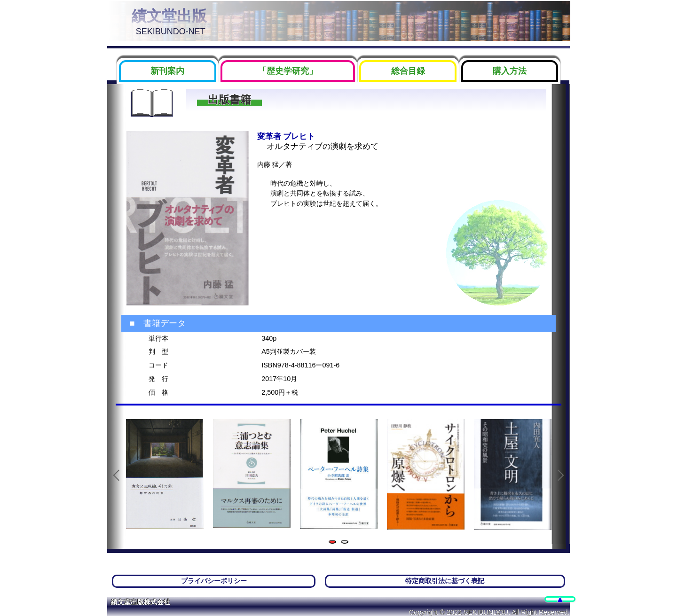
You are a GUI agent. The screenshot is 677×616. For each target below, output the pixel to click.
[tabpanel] (165, 474)
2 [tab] (346, 542)
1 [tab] (334, 542)
